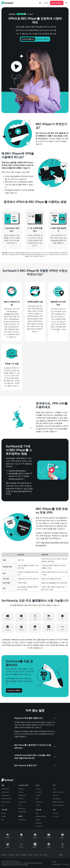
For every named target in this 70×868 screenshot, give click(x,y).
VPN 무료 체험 (22, 812)
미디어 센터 (39, 792)
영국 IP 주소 (34, 243)
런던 (61, 418)
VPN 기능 (21, 792)
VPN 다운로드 (22, 809)
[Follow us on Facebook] (4, 855)
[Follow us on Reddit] (36, 855)
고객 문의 (38, 805)
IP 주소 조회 (56, 795)
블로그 (37, 799)
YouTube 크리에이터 (41, 816)
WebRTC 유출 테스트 (58, 802)
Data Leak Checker (58, 805)
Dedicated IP (22, 802)
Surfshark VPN (5, 789)
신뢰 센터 (38, 795)
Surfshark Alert (5, 795)
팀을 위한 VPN (22, 820)
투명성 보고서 (39, 802)
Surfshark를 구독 (15, 473)
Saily (3, 820)
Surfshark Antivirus (6, 799)
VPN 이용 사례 (22, 795)
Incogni (3, 813)
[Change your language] (63, 855)
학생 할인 (38, 820)
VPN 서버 (21, 799)
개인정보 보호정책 (56, 864)
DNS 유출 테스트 (57, 799)
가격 (3, 805)
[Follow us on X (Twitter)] (11, 855)
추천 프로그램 (39, 826)
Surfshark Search (6, 802)
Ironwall (4, 816)
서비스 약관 (66, 864)
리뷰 (20, 805)
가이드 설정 (56, 816)
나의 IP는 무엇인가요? (58, 792)
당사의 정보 (39, 789)
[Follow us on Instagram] (24, 855)
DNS (54, 789)
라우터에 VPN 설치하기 (17, 471)
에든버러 (51, 421)
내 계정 (46, 3)
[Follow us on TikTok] (41, 855)
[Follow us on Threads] (18, 855)
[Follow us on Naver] (46, 855)
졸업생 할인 (39, 823)
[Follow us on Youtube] (30, 855)
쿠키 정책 (54, 862)
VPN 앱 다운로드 (15, 479)
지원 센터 (55, 813)
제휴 (37, 813)
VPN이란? (21, 789)
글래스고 (43, 421)
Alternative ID (5, 792)
